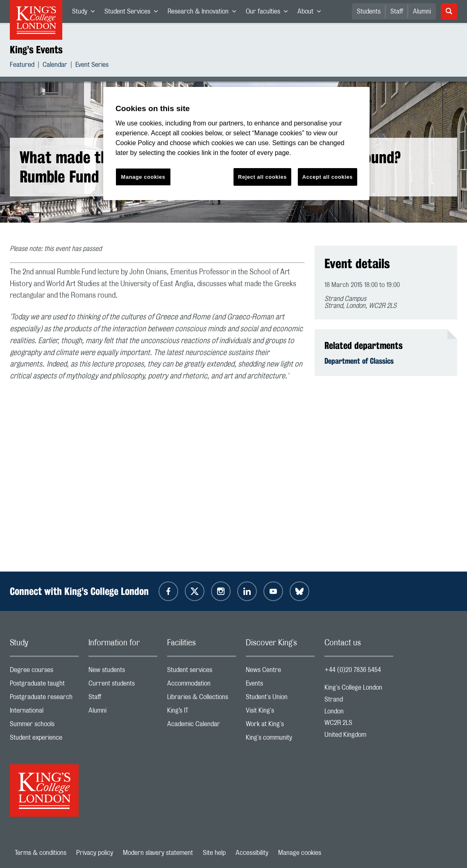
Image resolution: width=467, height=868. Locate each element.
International (44, 712)
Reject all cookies (262, 177)
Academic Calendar (202, 726)
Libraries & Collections (202, 699)
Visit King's (280, 712)
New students (123, 672)
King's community (280, 739)
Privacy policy (95, 853)
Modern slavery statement (158, 853)
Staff (397, 11)
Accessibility (252, 853)
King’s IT (202, 712)
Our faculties (269, 13)
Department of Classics (359, 361)
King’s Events (36, 50)
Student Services (134, 13)
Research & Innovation (204, 13)
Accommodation (202, 685)
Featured (22, 66)
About (312, 13)
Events (280, 685)
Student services (202, 672)
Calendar (55, 66)
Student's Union (280, 699)
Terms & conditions (41, 853)
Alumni (422, 11)
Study (86, 13)
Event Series (92, 66)
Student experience (44, 739)
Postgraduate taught (44, 685)
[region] (236, 144)
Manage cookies (300, 853)
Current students (123, 685)
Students (369, 11)
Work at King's (280, 726)
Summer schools (44, 726)
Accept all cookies (328, 177)
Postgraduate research (44, 699)
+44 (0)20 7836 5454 (353, 670)
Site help (214, 853)
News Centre (280, 672)
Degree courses (44, 672)
